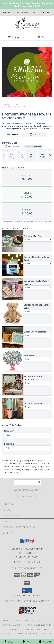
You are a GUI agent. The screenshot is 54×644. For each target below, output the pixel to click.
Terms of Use (46, 634)
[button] (27, 591)
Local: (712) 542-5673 (27, 562)
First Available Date (33, 146)
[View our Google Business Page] (27, 542)
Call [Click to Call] (9, 642)
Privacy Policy (9, 634)
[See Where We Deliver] (27, 497)
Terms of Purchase (28, 634)
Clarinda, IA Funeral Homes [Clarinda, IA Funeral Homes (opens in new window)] (15, 621)
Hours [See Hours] (45, 642)
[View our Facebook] (22, 542)
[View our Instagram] (32, 542)
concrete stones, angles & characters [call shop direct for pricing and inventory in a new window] (27, 601)
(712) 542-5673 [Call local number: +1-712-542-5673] (44, 12)
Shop (13, 37)
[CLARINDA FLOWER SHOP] (27, 31)
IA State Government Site (38, 625)
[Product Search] (27, 482)
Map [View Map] (27, 642)
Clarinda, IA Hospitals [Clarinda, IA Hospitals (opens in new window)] (42, 621)
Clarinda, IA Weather (13, 625)
